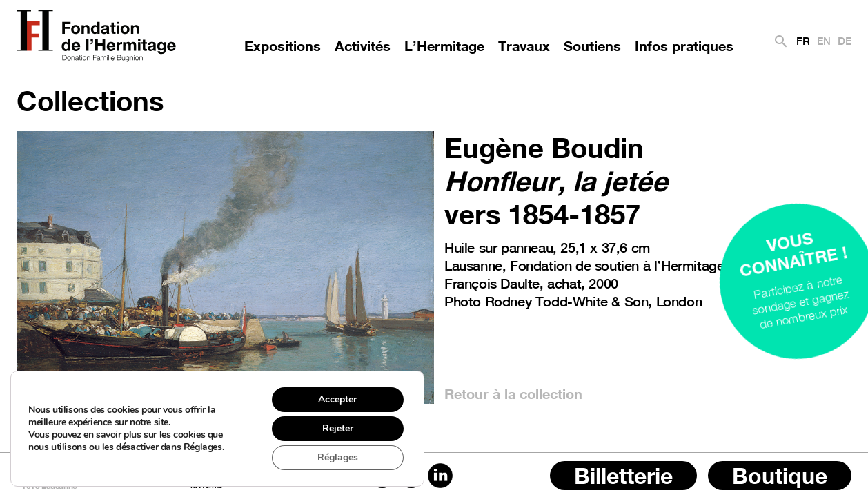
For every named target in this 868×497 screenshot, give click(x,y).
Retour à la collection (513, 393)
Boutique (780, 476)
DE (845, 41)
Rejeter (338, 428)
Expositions (283, 46)
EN (824, 41)
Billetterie (623, 476)
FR (803, 41)
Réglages (203, 447)
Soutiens (592, 46)
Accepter (337, 399)
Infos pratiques (684, 46)
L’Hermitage (444, 46)
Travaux (524, 46)
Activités (363, 46)
